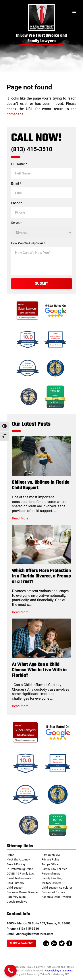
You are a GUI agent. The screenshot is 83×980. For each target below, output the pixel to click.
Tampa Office (50, 864)
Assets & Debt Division (56, 897)
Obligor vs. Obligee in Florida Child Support (41, 485)
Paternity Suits (16, 897)
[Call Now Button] (11, 971)
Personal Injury (51, 873)
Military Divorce (52, 883)
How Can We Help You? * (28, 243)
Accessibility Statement (58, 970)
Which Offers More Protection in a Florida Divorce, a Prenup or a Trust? (41, 576)
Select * (16, 223)
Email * (16, 183)
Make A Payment (21, 943)
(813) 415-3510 (32, 149)
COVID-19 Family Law (20, 873)
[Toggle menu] (74, 13)
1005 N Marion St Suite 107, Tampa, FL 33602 (39, 923)
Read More (20, 518)
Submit (42, 284)
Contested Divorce (53, 892)
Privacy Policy (51, 859)
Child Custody (15, 883)
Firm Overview (51, 855)
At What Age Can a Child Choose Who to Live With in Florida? (39, 670)
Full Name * (19, 164)
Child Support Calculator (57, 887)
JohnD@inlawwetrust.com (35, 934)
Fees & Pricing (16, 864)
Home (10, 855)
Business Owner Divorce (22, 892)
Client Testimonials (19, 878)
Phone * (16, 203)
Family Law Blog (52, 878)
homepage (15, 114)
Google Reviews (17, 902)
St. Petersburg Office (20, 869)
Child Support (15, 887)
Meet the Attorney (18, 859)
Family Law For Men (54, 869)
